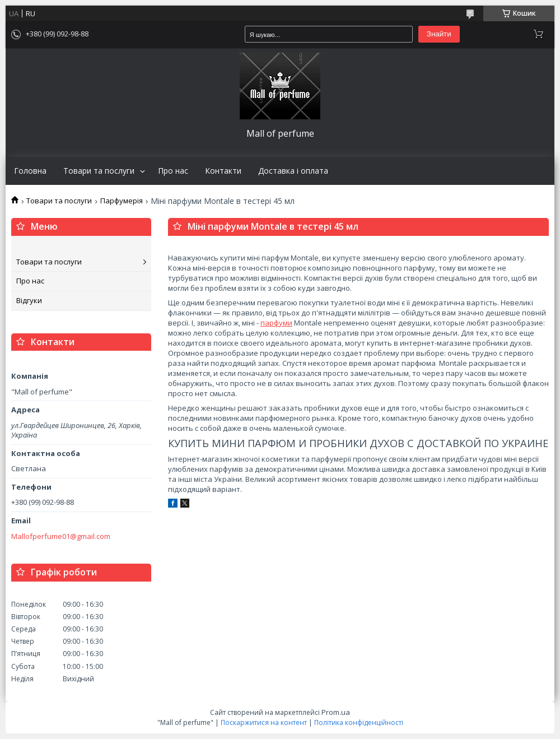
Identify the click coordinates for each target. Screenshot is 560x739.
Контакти (223, 171)
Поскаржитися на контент (264, 722)
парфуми (276, 323)
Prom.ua (336, 712)
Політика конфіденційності (359, 722)
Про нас (173, 171)
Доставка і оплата (293, 171)
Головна (30, 171)
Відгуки (29, 300)
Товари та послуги (99, 171)
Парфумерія (122, 201)
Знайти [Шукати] (439, 34)
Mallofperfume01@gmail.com (61, 536)
